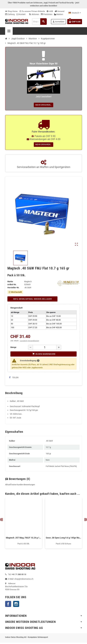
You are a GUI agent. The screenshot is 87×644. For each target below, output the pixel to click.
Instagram (16, 604)
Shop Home (11, 11)
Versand (59, 11)
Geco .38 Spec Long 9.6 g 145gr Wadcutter (64, 538)
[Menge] (45, 347)
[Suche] (39, 22)
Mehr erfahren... (43, 105)
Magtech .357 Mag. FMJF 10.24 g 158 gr (24, 538)
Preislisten (47, 14)
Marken (59, 14)
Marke (10, 281)
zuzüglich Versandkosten (29, 341)
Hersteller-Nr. (13, 288)
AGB (50, 11)
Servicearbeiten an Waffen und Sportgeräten (44, 164)
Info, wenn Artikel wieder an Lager (32, 299)
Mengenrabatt (16, 308)
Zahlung (10, 14)
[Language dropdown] (75, 13)
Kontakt (21, 14)
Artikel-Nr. (12, 285)
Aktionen (34, 14)
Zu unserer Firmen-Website (32, 11)
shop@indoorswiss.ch (24, 579)
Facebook (8, 604)
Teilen (14, 377)
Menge (13, 347)
